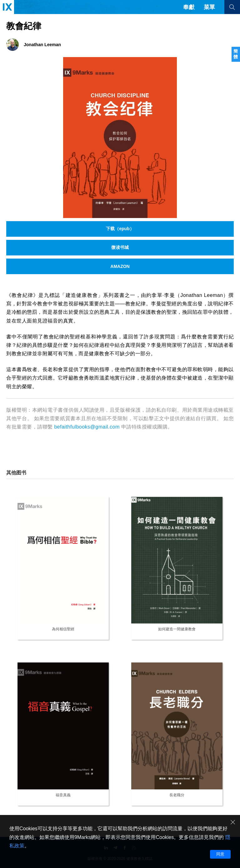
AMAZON (120, 266)
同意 (220, 854)
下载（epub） (120, 229)
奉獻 (189, 7)
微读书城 (120, 247)
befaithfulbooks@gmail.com (87, 427)
